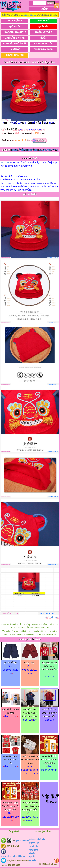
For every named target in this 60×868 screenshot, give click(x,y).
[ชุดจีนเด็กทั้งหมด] (20, 150)
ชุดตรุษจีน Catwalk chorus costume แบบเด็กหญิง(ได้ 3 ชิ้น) (30, 805)
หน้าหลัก (33, 840)
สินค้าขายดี (43, 21)
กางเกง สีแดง (30, 662)
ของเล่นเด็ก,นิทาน (43, 49)
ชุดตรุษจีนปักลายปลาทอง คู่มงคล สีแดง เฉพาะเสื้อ (49, 712)
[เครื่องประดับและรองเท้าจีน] (44, 150)
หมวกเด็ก (5, 162)
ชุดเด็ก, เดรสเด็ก (43, 32)
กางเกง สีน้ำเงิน (11, 662)
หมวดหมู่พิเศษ (15, 21)
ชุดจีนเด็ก (43, 26)
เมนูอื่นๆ (44, 9)
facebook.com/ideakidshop (13, 856)
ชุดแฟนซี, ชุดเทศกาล (15, 32)
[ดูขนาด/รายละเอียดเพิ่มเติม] (32, 130)
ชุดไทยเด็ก (15, 26)
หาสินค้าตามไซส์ (15, 55)
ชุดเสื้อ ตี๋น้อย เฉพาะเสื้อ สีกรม (11, 710)
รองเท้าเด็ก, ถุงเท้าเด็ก (15, 38)
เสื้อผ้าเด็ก (41, 840)
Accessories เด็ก (43, 43)
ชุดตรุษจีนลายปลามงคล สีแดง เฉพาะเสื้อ (11, 758)
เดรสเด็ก (33, 860)
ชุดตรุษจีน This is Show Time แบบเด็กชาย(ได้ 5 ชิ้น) (11, 805)
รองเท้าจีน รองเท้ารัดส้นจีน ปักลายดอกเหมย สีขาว (30, 758)
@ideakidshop (30, 15)
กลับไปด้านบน (51, 618)
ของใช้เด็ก (15, 49)
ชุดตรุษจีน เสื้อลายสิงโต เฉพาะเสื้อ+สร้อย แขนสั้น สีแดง (49, 667)
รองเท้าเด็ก (34, 846)
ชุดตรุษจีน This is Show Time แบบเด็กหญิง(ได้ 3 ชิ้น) (49, 758)
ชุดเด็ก (32, 857)
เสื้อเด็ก (43, 38)
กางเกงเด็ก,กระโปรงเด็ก (15, 43)
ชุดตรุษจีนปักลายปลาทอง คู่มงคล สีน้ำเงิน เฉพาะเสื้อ (30, 712)
